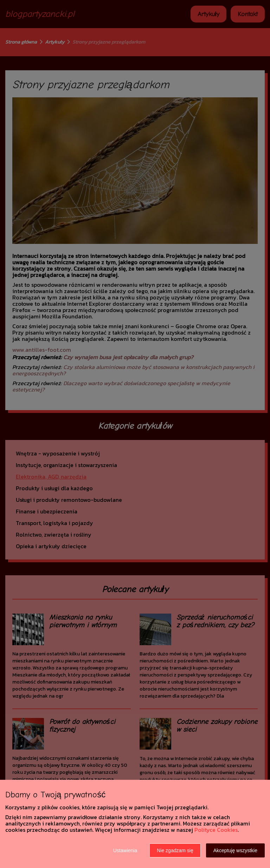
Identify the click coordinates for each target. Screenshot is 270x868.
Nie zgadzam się (175, 850)
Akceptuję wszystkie (235, 850)
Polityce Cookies (216, 830)
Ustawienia (125, 850)
